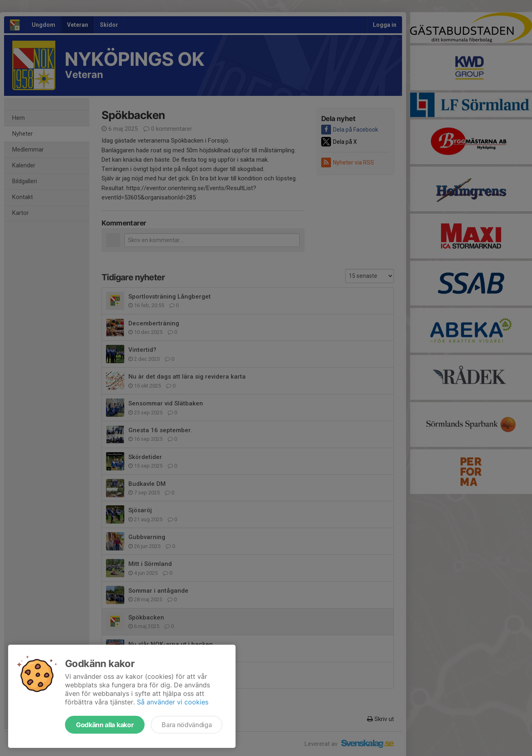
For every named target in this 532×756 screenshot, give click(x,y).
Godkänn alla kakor (105, 725)
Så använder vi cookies (173, 702)
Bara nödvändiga (187, 725)
